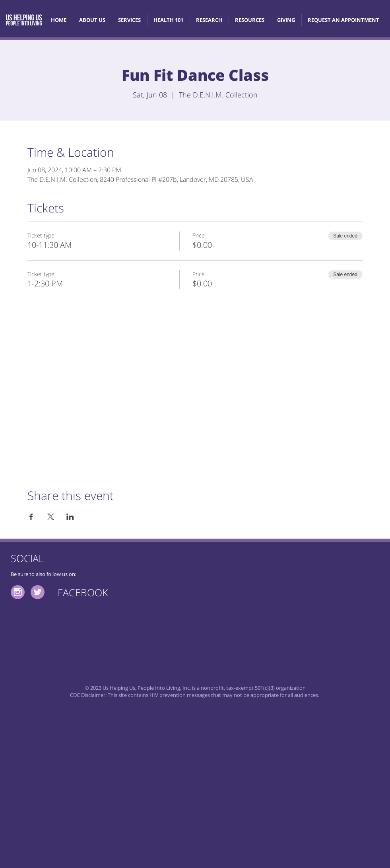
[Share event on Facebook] (31, 517)
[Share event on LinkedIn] (70, 517)
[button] (168, 20)
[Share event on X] (51, 517)
